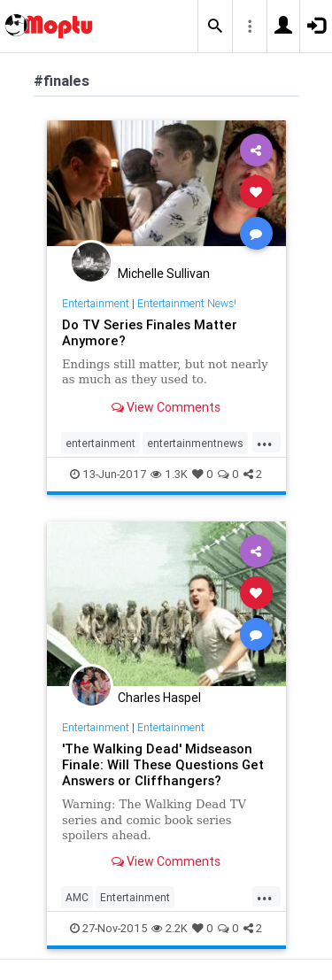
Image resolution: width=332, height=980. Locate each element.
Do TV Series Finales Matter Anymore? (150, 332)
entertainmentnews (195, 443)
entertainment (100, 443)
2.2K (170, 928)
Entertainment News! (187, 303)
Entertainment (96, 303)
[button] (215, 27)
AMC (77, 897)
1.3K (169, 474)
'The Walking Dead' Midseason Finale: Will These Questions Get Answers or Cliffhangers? (163, 764)
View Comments (166, 407)
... (265, 442)
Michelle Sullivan (164, 274)
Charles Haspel (159, 698)
